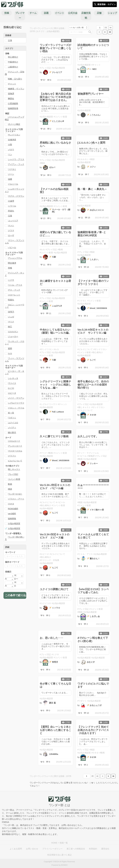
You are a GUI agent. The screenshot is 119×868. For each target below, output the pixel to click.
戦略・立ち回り (15, 79)
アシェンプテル (15, 258)
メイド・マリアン (16, 398)
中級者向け (13, 62)
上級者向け (13, 67)
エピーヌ (12, 393)
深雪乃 (11, 312)
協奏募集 (12, 519)
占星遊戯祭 (13, 103)
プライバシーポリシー (52, 849)
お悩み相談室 (14, 523)
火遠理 (11, 201)
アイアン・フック (16, 164)
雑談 (10, 489)
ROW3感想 (13, 509)
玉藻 (10, 216)
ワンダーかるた (15, 494)
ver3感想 (12, 514)
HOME (54, 843)
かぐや (11, 388)
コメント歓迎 (14, 479)
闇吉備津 (12, 263)
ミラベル (12, 206)
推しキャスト (14, 469)
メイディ (12, 428)
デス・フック (14, 290)
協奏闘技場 (13, 108)
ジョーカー (13, 336)
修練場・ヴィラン (16, 89)
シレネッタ (13, 378)
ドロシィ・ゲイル (16, 408)
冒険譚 (11, 94)
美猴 (10, 268)
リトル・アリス (15, 285)
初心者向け (13, 57)
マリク (11, 322)
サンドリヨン (14, 135)
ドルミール (13, 184)
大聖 (10, 145)
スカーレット (14, 295)
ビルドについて (15, 461)
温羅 (10, 179)
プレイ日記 (13, 474)
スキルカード (14, 441)
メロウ (11, 150)
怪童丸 (11, 300)
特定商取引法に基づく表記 (59, 855)
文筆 (10, 40)
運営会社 (105, 849)
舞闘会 (11, 99)
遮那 (10, 348)
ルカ (10, 353)
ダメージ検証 (14, 124)
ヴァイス (12, 383)
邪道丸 (11, 211)
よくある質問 (16, 849)
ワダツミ (12, 418)
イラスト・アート (16, 499)
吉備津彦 (12, 140)
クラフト (12, 456)
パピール (12, 247)
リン (10, 154)
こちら (79, 825)
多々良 (11, 413)
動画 (10, 484)
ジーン (11, 174)
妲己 (10, 327)
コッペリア (13, 221)
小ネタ (11, 504)
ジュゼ (11, 317)
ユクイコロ (13, 423)
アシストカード (15, 446)
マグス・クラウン (16, 196)
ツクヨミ (12, 169)
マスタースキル (15, 451)
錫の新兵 (12, 432)
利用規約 (93, 849)
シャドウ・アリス (16, 159)
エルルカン (13, 331)
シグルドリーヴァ (16, 403)
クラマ (11, 231)
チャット (12, 84)
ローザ (11, 235)
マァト (11, 226)
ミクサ (11, 280)
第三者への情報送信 (76, 849)
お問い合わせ (32, 849)
